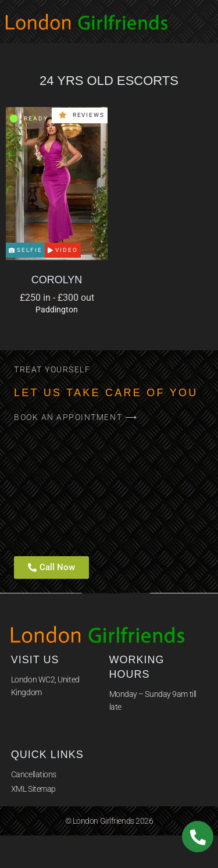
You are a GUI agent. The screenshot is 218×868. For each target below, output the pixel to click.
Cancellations (34, 774)
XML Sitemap (33, 789)
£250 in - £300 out (57, 298)
